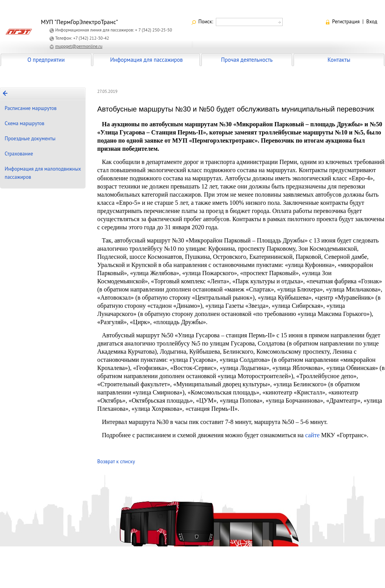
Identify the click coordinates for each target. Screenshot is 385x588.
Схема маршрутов (24, 123)
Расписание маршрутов (31, 108)
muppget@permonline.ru (79, 46)
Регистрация (346, 22)
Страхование (19, 154)
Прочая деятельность (247, 60)
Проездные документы (30, 139)
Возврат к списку (116, 462)
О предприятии (46, 60)
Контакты (339, 60)
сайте (312, 435)
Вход (372, 22)
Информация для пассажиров (146, 60)
